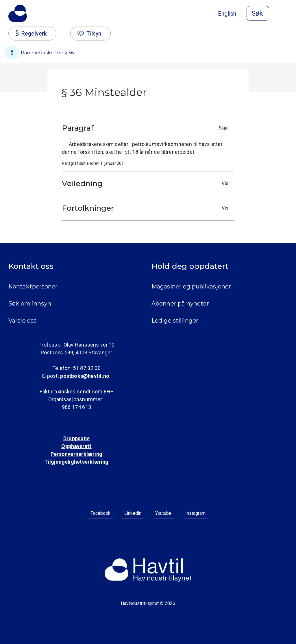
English (227, 14)
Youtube (163, 513)
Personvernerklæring (76, 454)
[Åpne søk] (258, 13)
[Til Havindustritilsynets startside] (18, 13)
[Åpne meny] (284, 14)
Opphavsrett (76, 446)
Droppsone (76, 438)
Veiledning (147, 184)
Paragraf (147, 128)
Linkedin (133, 513)
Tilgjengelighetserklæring (76, 462)
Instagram (195, 513)
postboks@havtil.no (85, 376)
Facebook (100, 513)
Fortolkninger (147, 208)
